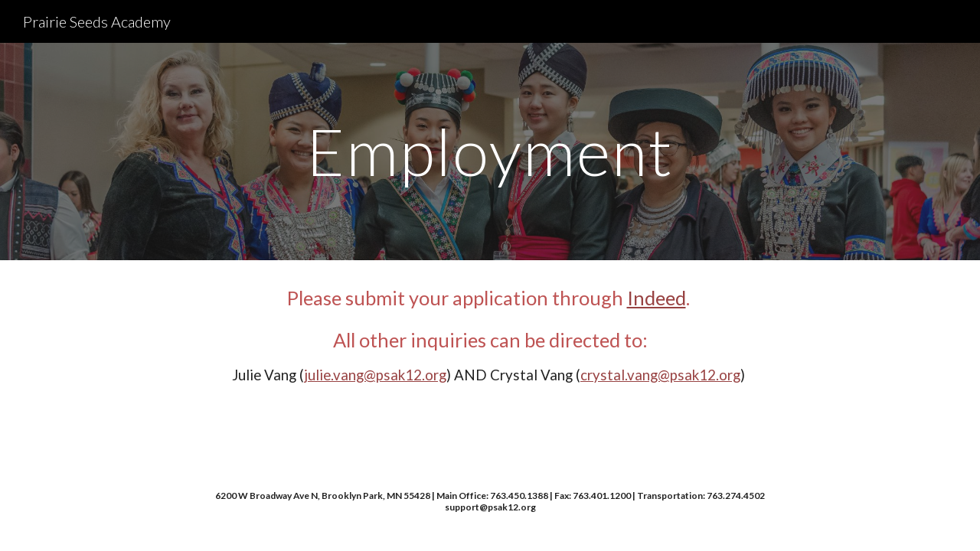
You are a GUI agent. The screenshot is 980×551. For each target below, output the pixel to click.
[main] (490, 151)
